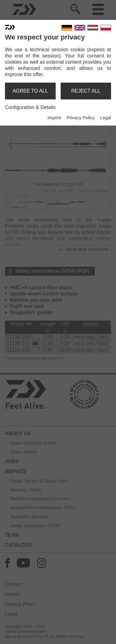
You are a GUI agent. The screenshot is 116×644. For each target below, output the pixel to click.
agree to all (30, 91)
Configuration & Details (30, 107)
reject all (86, 91)
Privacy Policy (81, 118)
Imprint (54, 118)
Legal (106, 118)
